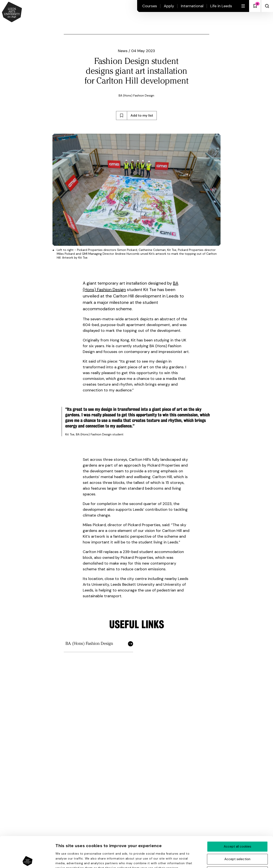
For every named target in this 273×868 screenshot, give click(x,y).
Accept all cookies (237, 816)
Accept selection (237, 828)
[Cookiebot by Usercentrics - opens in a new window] (28, 860)
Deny (237, 841)
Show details (228, 860)
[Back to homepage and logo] (12, 12)
